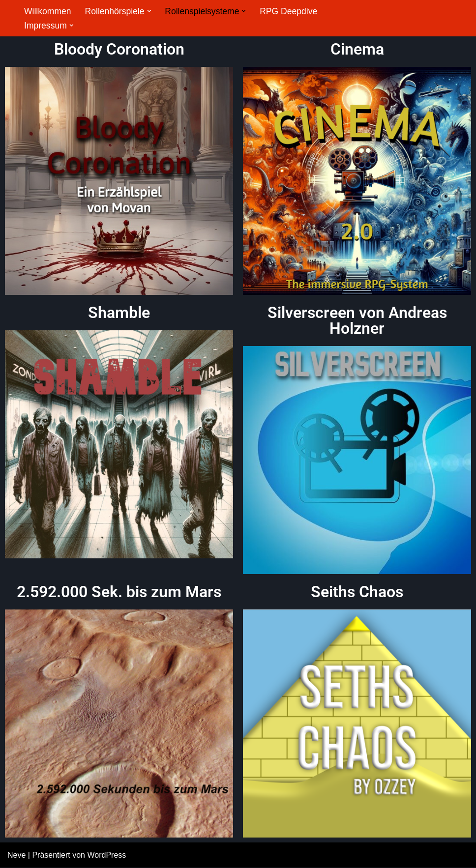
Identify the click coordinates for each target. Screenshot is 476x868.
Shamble (119, 313)
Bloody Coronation (119, 49)
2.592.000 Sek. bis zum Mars (119, 592)
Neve (16, 855)
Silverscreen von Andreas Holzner (357, 320)
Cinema (357, 49)
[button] (149, 11)
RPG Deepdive (289, 11)
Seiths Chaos (357, 592)
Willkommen (48, 11)
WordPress (106, 855)
